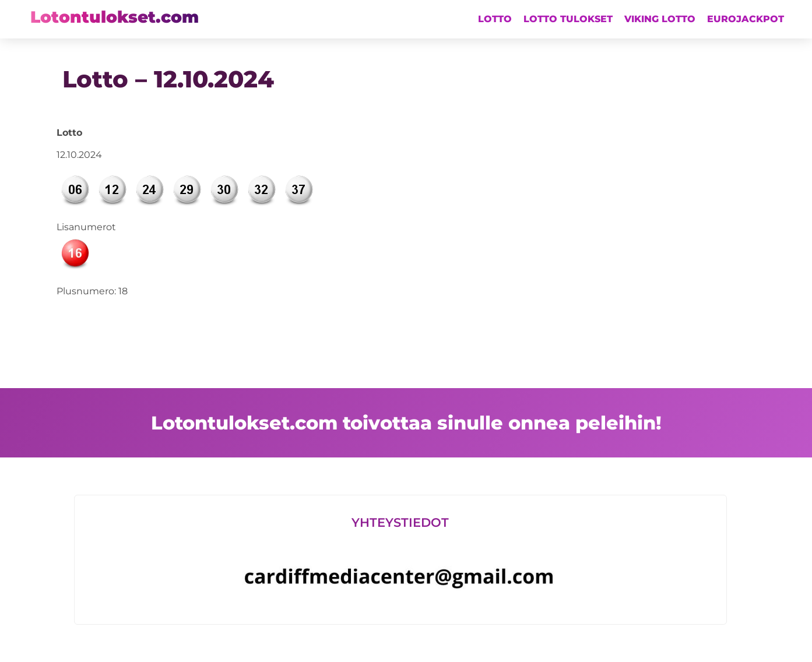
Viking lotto (660, 19)
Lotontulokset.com (115, 17)
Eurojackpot (746, 19)
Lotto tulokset (568, 19)
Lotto (495, 19)
